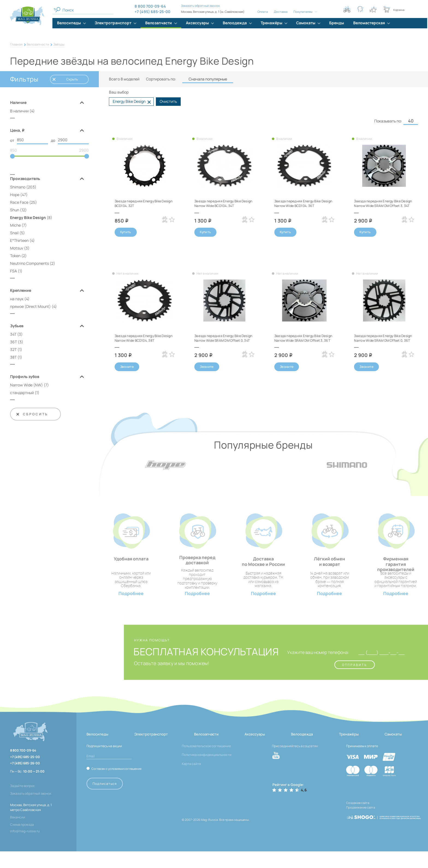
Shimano (18, 188)
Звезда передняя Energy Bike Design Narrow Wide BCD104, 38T (142, 344)
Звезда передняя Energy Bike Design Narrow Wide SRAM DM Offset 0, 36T (381, 344)
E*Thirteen (19, 241)
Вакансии (18, 834)
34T (13, 335)
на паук (17, 300)
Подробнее (131, 610)
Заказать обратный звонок (200, 6)
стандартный (22, 394)
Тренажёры (349, 751)
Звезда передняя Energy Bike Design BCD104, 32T (142, 203)
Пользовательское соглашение (206, 763)
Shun (15, 211)
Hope (15, 196)
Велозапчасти (38, 44)
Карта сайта (191, 780)
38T (13, 358)
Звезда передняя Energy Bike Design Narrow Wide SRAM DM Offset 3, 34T (381, 205)
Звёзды (59, 44)
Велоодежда (302, 751)
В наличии (19, 111)
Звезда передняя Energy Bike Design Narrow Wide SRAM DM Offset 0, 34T (222, 344)
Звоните (127, 374)
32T (13, 351)
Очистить (168, 101)
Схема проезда (22, 841)
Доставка (280, 12)
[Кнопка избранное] (373, 9)
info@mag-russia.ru (25, 848)
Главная (16, 44)
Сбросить (32, 415)
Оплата (262, 12)
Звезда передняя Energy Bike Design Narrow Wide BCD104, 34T (224, 203)
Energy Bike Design (28, 219)
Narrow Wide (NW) (26, 386)
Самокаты (393, 751)
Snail (14, 234)
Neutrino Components (29, 264)
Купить (126, 232)
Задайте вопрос (23, 802)
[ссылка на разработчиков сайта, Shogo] (384, 830)
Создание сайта (358, 819)
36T (14, 343)
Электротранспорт (151, 751)
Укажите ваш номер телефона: (309, 669)
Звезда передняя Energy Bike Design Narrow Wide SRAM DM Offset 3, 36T (302, 344)
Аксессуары (255, 751)
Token (15, 257)
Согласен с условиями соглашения (116, 785)
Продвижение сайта (361, 823)
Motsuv (17, 249)
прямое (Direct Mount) (30, 307)
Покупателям (302, 12)
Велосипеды (97, 751)
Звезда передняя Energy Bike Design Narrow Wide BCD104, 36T (301, 205)
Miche (15, 226)
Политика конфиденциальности (207, 771)
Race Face (19, 203)
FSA (14, 272)
